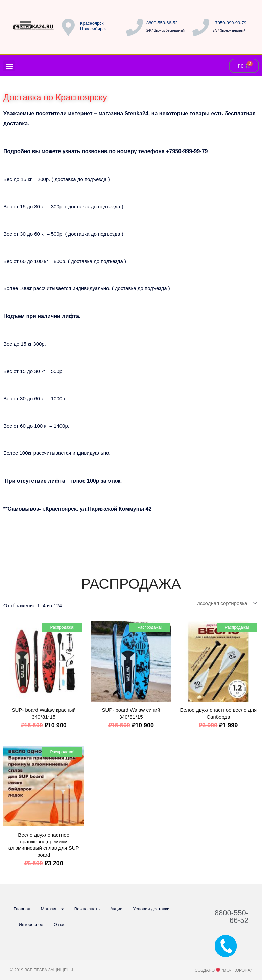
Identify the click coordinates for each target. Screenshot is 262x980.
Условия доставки (151, 909)
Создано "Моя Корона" (223, 970)
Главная (22, 909)
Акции (116, 909)
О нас (60, 924)
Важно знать (87, 909)
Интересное (31, 924)
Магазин (52, 909)
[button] (9, 66)
